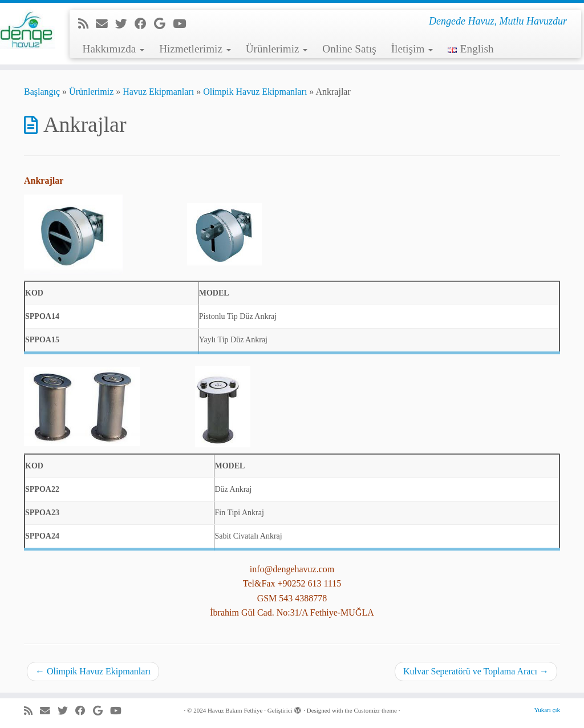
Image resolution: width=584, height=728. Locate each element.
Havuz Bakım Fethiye (235, 710)
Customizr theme (375, 710)
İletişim (412, 49)
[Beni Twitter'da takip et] (125, 24)
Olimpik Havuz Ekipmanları (255, 92)
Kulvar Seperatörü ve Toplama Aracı (476, 671)
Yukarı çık (547, 710)
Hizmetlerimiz (195, 49)
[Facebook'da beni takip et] (144, 24)
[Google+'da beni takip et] (163, 24)
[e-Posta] (106, 24)
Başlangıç (42, 92)
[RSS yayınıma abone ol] (87, 24)
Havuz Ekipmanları (158, 92)
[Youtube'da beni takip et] (183, 24)
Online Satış (349, 49)
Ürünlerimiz (277, 49)
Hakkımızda (114, 49)
